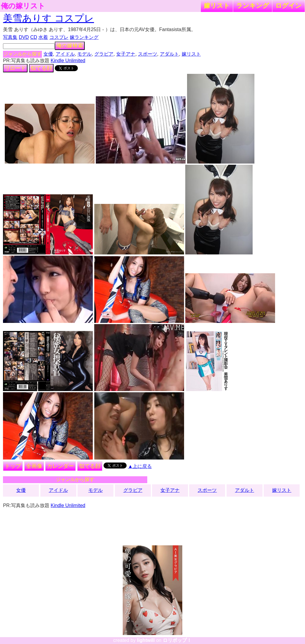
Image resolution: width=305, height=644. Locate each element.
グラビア (104, 54)
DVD (24, 37)
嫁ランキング (84, 37)
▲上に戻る (140, 466)
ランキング (253, 6)
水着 (43, 37)
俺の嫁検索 (70, 46)
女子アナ (126, 54)
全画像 (34, 466)
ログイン (289, 6)
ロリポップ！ (177, 640)
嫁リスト (217, 6)
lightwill (146, 640)
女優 (48, 54)
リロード (15, 68)
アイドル (65, 54)
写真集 (10, 37)
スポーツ (148, 54)
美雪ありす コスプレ (48, 18)
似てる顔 (41, 68)
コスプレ (59, 37)
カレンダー (60, 466)
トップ (13, 466)
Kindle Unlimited (68, 61)
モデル (84, 54)
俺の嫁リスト (23, 6)
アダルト (169, 54)
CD (34, 37)
